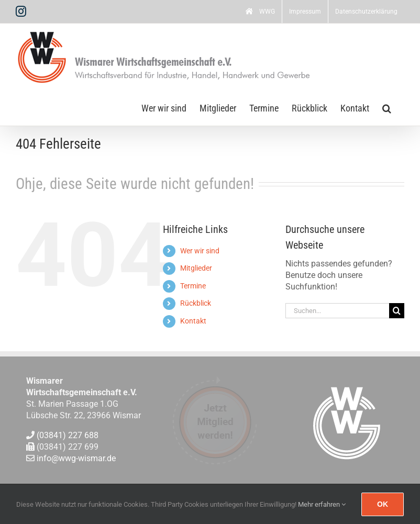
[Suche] (397, 311)
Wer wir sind (200, 251)
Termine (193, 286)
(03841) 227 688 (68, 435)
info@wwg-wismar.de (76, 459)
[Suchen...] (337, 311)
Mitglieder (196, 268)
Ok (383, 504)
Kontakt (193, 321)
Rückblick (196, 303)
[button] (387, 107)
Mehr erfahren (322, 504)
